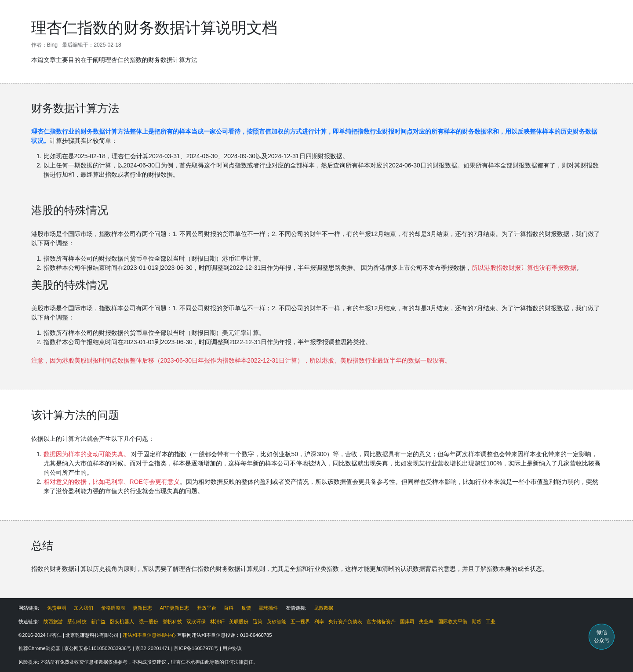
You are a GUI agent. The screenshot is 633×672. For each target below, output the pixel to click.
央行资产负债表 (345, 621)
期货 (477, 621)
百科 (229, 608)
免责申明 (57, 608)
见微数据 (324, 608)
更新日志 (142, 608)
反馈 (246, 608)
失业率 (426, 621)
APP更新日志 (175, 608)
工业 (491, 621)
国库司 (407, 621)
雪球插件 (268, 608)
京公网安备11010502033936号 (98, 648)
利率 (319, 621)
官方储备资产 (381, 621)
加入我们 (84, 608)
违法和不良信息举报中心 (149, 635)
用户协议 (232, 648)
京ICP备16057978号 (197, 648)
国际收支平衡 (453, 621)
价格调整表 (113, 608)
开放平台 (207, 608)
